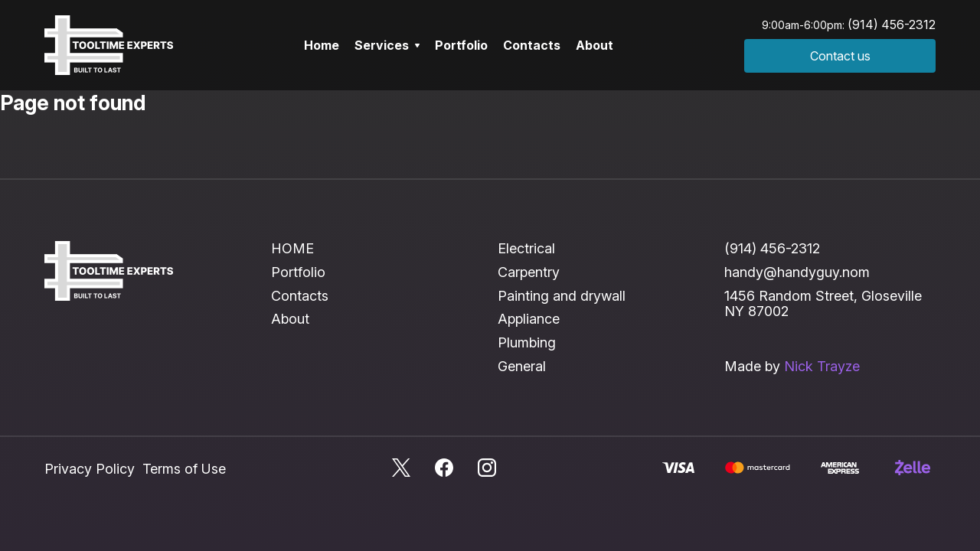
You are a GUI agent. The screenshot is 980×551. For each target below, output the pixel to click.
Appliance (529, 319)
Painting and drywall (562, 296)
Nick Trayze (822, 366)
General (522, 366)
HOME (292, 248)
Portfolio (461, 45)
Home (322, 45)
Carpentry (529, 272)
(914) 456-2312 (892, 24)
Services (387, 45)
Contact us (840, 56)
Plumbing (527, 342)
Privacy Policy (90, 469)
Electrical (526, 248)
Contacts (532, 45)
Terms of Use (184, 469)
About (595, 45)
